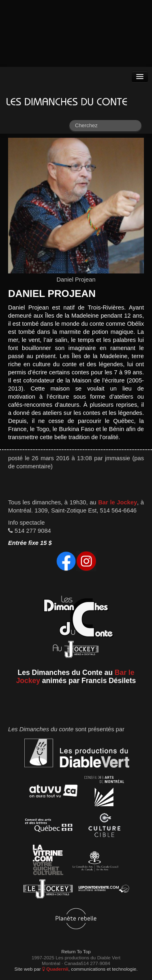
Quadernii (55, 969)
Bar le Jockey (118, 502)
